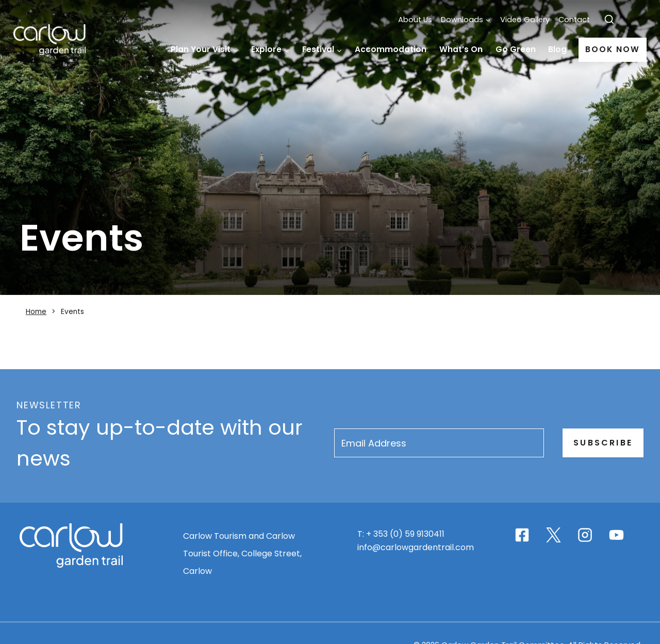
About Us (415, 20)
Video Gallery (525, 20)
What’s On (461, 49)
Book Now (612, 49)
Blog (557, 49)
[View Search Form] (609, 20)
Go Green (516, 49)
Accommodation (391, 49)
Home (155, 50)
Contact (574, 20)
